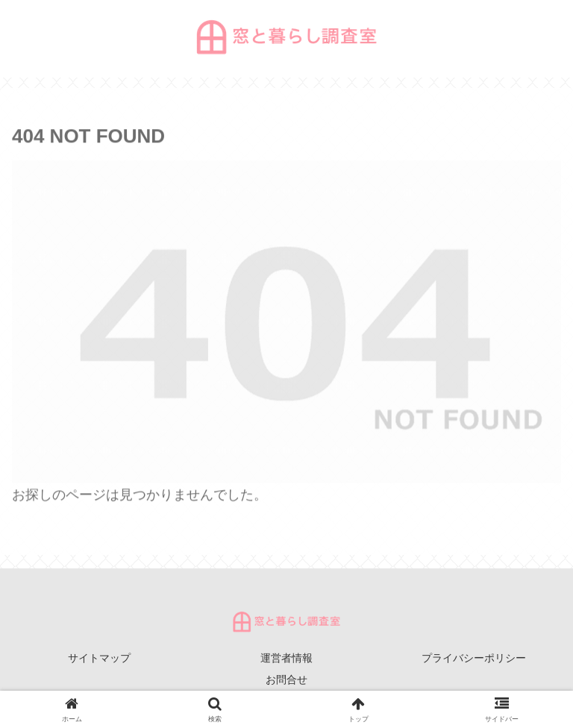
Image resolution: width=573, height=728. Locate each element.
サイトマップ (99, 658)
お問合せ (286, 680)
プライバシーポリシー (474, 658)
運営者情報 (286, 658)
